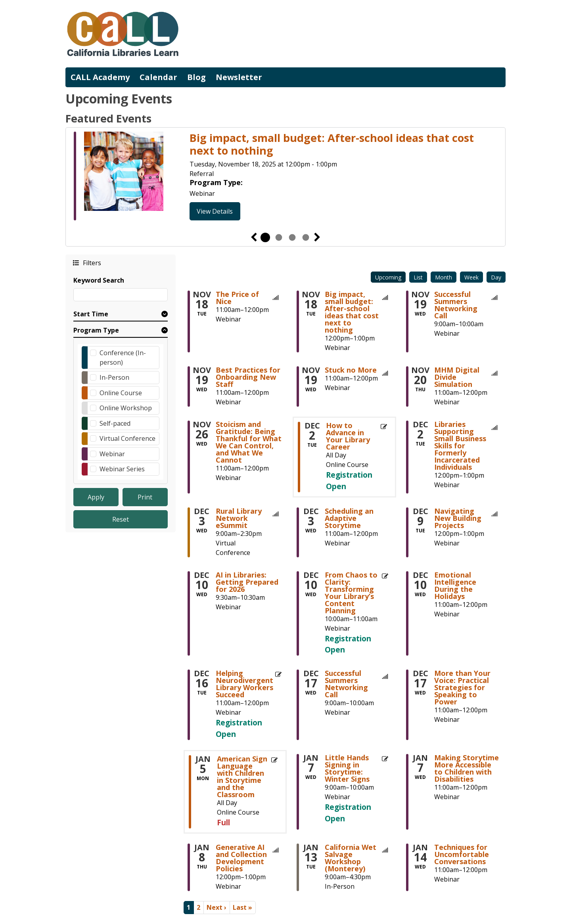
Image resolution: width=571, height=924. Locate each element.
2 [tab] (279, 237)
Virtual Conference (127, 438)
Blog (196, 77)
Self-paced (115, 423)
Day (496, 277)
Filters (92, 263)
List (418, 277)
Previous (254, 237)
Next (317, 237)
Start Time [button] (91, 314)
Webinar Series (122, 469)
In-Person (114, 377)
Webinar (112, 454)
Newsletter (239, 77)
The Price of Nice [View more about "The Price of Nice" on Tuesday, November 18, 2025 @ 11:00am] (237, 298)
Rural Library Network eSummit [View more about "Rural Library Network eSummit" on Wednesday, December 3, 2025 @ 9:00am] (239, 518)
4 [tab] (306, 237)
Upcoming (388, 277)
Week (471, 277)
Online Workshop (126, 408)
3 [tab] (292, 237)
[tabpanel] (285, 176)
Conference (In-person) (123, 358)
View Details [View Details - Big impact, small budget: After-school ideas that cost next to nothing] (215, 211)
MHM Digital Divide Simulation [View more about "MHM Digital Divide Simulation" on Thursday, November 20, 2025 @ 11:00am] (457, 377)
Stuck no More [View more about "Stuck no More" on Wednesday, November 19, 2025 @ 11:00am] (351, 370)
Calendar (158, 77)
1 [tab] (265, 237)
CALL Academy (100, 77)
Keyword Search (99, 280)
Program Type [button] (96, 330)
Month (444, 277)
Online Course (121, 393)
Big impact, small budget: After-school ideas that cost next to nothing (332, 144)
